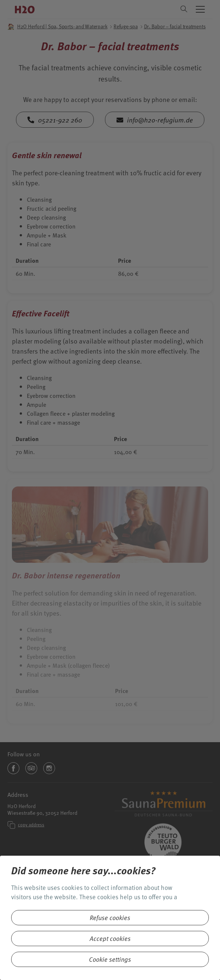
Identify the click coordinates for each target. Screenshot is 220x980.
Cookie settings (110, 959)
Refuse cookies (110, 918)
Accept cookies (110, 938)
